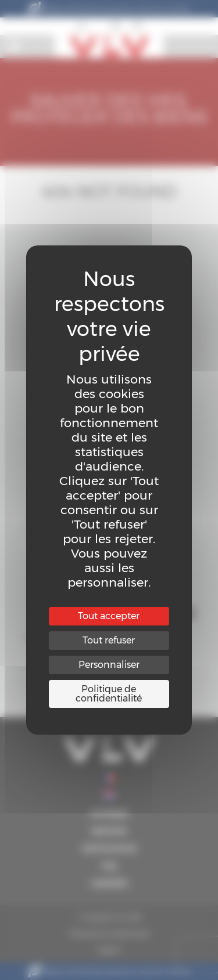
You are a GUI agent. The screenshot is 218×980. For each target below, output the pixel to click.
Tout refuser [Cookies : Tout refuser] (109, 640)
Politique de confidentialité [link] (109, 694)
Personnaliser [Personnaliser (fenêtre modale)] (109, 665)
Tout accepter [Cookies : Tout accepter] (109, 616)
